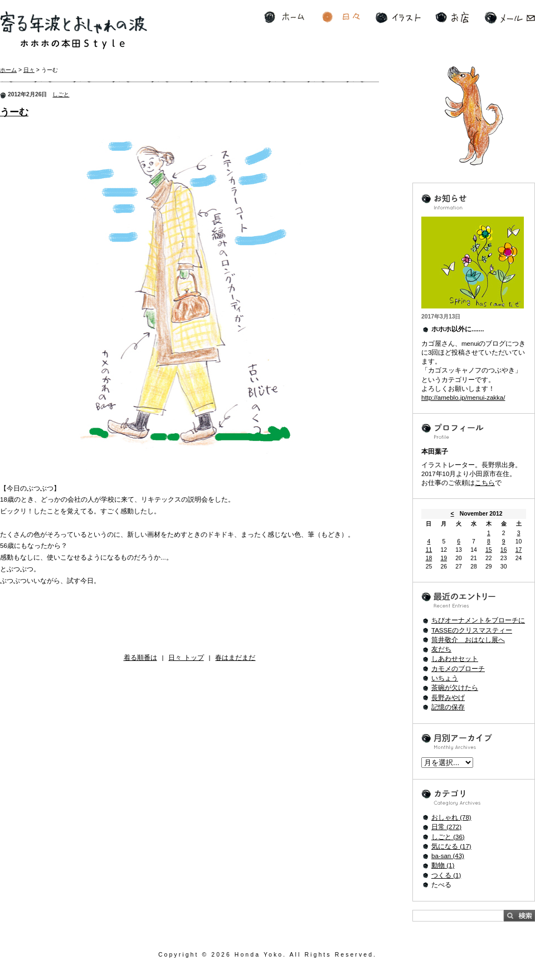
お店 (452, 18)
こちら (485, 483)
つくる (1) (446, 875)
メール (510, 18)
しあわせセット (455, 659)
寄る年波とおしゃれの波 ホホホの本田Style (74, 30)
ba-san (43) (448, 856)
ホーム (284, 18)
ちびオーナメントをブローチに (478, 620)
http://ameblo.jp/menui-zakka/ (463, 398)
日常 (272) (446, 827)
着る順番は (140, 658)
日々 (341, 18)
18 (429, 558)
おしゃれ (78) (451, 817)
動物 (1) (443, 865)
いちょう (445, 678)
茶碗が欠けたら (455, 688)
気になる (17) (451, 846)
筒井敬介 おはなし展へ (468, 640)
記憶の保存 (448, 707)
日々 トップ (186, 658)
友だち (441, 649)
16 (504, 550)
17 (519, 550)
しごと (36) (448, 837)
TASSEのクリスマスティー (472, 630)
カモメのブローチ (458, 669)
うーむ (14, 112)
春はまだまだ (235, 658)
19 (444, 558)
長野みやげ (448, 698)
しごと (61, 94)
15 (489, 550)
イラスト (398, 18)
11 (429, 550)
